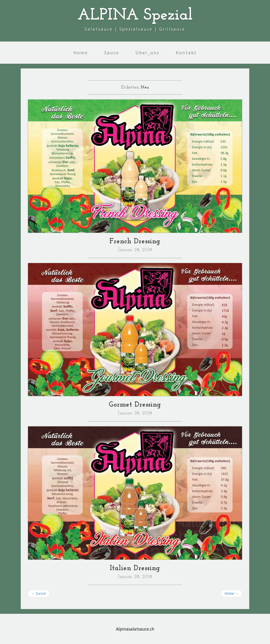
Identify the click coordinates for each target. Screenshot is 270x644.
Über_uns (147, 53)
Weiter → (232, 593)
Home (81, 53)
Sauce (112, 53)
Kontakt (186, 53)
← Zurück (39, 593)
